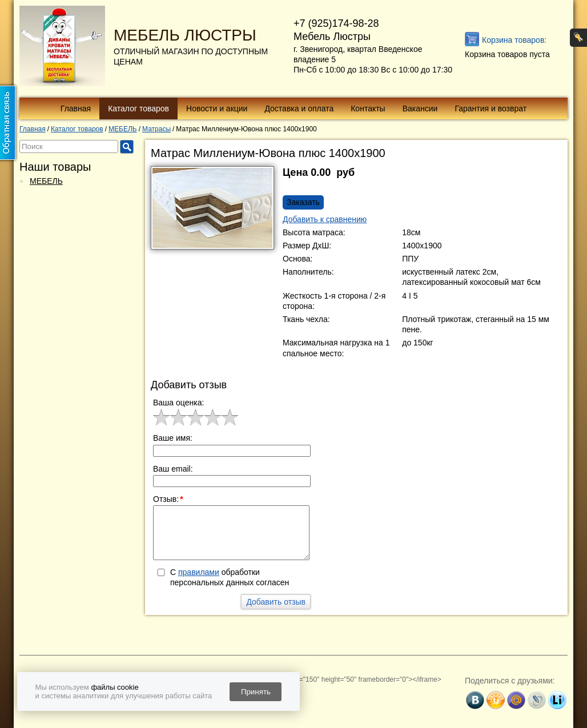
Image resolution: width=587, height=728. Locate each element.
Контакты (368, 108)
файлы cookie (114, 687)
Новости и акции (217, 108)
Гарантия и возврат (490, 108)
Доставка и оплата (299, 108)
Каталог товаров (138, 108)
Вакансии (420, 108)
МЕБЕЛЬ (46, 181)
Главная (76, 108)
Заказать (303, 202)
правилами (199, 572)
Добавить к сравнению (325, 219)
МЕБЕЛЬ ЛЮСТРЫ (185, 35)
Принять (256, 692)
